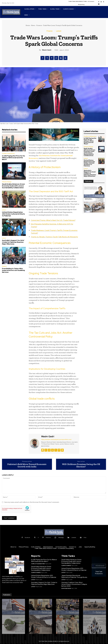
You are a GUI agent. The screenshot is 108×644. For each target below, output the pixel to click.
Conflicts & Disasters (8, 154)
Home (28, 25)
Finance (39, 25)
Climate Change (7, 182)
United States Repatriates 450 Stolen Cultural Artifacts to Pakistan (13, 214)
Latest (59, 31)
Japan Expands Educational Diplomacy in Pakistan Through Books (74, 576)
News (33, 25)
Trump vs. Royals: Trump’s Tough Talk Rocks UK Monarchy (54, 237)
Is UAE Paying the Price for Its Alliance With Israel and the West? (13, 158)
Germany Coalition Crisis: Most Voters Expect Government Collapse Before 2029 (74, 584)
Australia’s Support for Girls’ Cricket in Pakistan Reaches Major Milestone (13, 242)
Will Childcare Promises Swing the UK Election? (81, 465)
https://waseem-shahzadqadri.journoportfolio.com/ (56, 439)
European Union (66, 588)
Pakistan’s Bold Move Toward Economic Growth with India (27, 465)
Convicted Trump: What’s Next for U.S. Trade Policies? (53, 220)
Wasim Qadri (47, 50)
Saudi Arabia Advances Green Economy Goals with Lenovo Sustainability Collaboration (13, 186)
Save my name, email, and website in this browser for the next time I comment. (32, 502)
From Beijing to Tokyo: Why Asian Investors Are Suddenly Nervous (13, 270)
